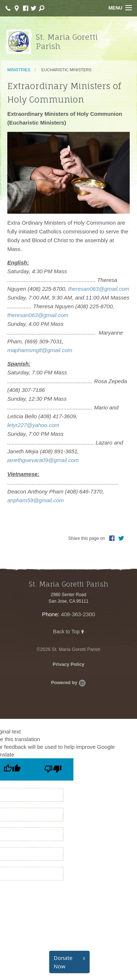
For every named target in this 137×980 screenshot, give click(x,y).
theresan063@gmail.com (99, 289)
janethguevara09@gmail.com (43, 460)
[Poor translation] (53, 769)
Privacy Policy (68, 664)
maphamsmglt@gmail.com (40, 350)
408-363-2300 (78, 614)
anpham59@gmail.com (35, 500)
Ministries (19, 70)
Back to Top (68, 632)
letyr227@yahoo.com (33, 425)
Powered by (68, 682)
